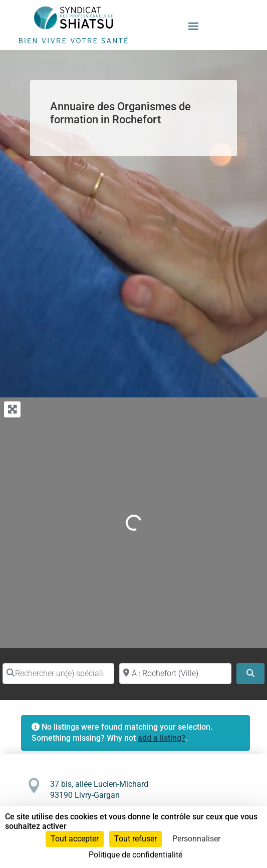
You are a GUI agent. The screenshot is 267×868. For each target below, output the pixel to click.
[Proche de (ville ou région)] (175, 674)
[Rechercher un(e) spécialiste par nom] (58, 674)
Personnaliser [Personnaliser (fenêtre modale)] (196, 839)
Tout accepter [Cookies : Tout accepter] (75, 839)
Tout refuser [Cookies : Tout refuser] (136, 839)
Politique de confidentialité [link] (136, 855)
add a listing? (162, 738)
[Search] (250, 674)
